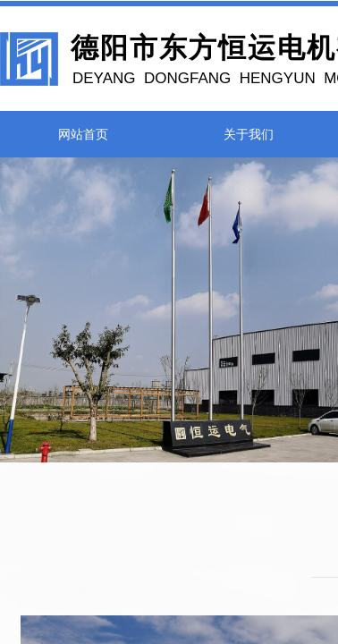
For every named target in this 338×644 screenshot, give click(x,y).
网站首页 (83, 134)
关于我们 (249, 134)
